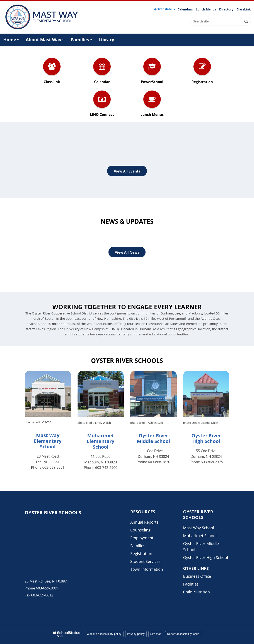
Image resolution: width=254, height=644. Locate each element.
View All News (127, 252)
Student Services (145, 561)
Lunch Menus (206, 9)
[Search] (246, 21)
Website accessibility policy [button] (104, 634)
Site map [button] (156, 634)
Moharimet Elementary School (101, 441)
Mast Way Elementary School (48, 441)
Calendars (185, 9)
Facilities (191, 584)
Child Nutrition (196, 592)
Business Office (197, 576)
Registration (141, 553)
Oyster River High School (206, 438)
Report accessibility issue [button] (183, 634)
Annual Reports (144, 522)
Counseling (140, 530)
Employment (142, 538)
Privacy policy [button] (136, 634)
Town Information (147, 569)
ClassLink (244, 9)
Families (138, 546)
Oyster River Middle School (153, 438)
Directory (226, 9)
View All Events (127, 171)
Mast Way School (198, 528)
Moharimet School (200, 536)
